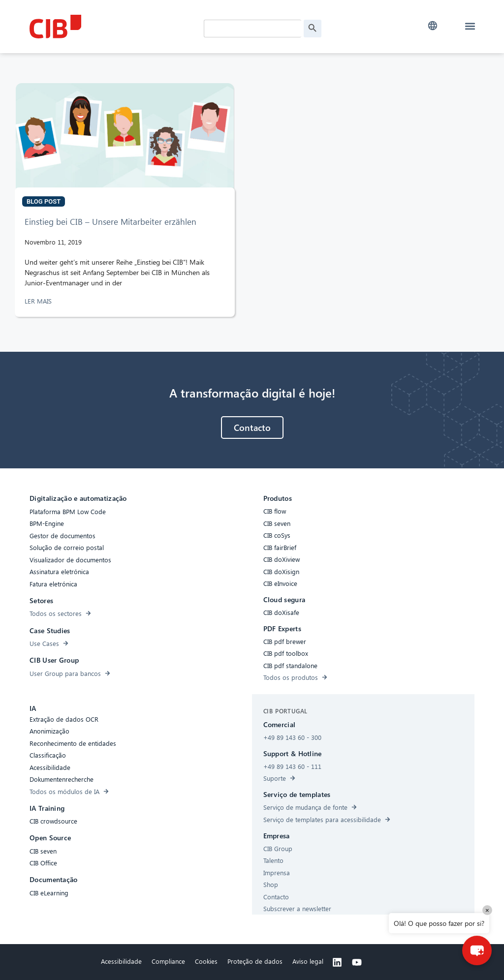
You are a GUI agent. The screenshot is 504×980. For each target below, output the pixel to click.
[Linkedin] (337, 962)
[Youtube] (357, 962)
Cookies (206, 961)
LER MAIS (39, 301)
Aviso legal (308, 961)
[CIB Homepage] (103, 27)
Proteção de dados (255, 961)
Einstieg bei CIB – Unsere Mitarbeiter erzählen (110, 222)
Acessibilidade (121, 961)
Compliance (168, 961)
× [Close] (487, 910)
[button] (433, 26)
